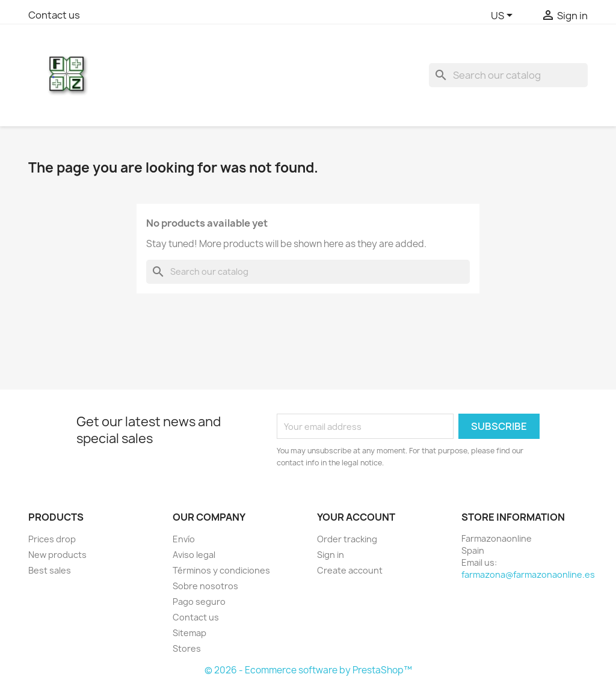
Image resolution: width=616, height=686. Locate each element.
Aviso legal (194, 555)
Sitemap (189, 633)
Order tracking (347, 539)
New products (57, 555)
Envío (184, 539)
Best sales (50, 570)
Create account (350, 570)
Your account (356, 517)
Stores (187, 648)
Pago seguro (199, 602)
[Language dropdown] (504, 16)
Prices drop (52, 539)
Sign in (331, 555)
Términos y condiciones (221, 570)
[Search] (508, 75)
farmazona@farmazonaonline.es (528, 574)
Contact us (54, 15)
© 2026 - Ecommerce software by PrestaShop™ (308, 670)
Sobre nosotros (205, 586)
